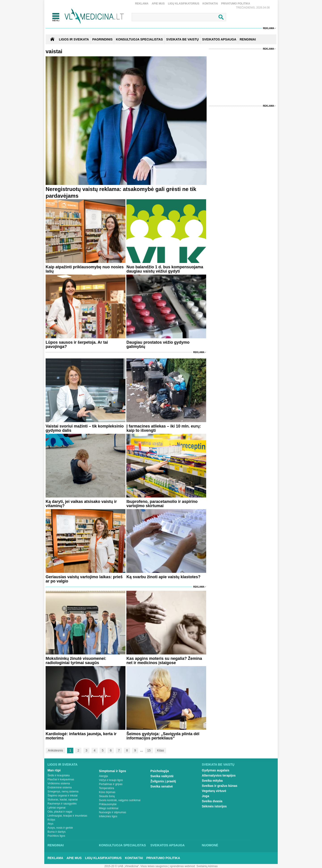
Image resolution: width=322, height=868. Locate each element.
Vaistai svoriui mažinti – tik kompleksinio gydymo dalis (85, 428)
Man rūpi (54, 770)
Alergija (104, 776)
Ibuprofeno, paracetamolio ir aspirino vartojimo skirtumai (162, 504)
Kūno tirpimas (107, 792)
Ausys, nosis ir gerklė (60, 828)
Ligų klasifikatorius (184, 4)
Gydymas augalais (216, 770)
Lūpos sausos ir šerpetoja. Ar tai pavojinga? (77, 344)
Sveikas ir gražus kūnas (220, 786)
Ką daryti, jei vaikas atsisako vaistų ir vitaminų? (81, 504)
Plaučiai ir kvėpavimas (61, 779)
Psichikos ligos (56, 836)
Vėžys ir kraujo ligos (111, 780)
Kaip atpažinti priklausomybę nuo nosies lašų (85, 269)
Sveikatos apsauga (168, 845)
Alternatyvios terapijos (219, 775)
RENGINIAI (248, 39)
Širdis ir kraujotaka (59, 775)
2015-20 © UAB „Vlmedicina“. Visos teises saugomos (136, 866)
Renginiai (56, 845)
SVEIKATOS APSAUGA (219, 39)
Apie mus (158, 4)
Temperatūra (107, 788)
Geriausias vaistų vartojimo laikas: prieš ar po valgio (84, 579)
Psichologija (160, 771)
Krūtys (51, 820)
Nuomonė (210, 845)
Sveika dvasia (212, 801)
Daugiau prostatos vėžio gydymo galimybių (158, 344)
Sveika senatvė (162, 786)
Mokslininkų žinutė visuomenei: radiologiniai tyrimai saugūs (76, 661)
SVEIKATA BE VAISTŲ (182, 39)
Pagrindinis (103, 39)
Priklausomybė (108, 804)
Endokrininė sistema (60, 788)
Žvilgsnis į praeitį (163, 781)
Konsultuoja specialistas (123, 845)
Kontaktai (210, 4)
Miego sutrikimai (109, 808)
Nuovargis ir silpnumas (113, 812)
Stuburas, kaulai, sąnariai (63, 800)
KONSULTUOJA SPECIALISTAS (139, 39)
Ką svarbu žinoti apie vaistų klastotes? (163, 577)
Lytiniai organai (57, 808)
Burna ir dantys (57, 832)
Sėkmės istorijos (214, 806)
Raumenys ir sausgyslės (62, 804)
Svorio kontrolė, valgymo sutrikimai (120, 800)
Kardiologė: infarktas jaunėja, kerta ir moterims (81, 736)
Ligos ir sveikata (74, 39)
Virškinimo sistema (59, 783)
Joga (206, 796)
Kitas (160, 750)
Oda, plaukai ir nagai (60, 812)
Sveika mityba (212, 781)
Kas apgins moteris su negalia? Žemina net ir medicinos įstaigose (164, 661)
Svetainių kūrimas (207, 866)
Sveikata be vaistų (218, 764)
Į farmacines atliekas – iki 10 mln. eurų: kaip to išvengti (164, 428)
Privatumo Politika (236, 4)
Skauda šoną (107, 796)
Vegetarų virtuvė (214, 791)
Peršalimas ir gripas (111, 784)
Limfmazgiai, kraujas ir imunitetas (67, 816)
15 (149, 750)
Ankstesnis (55, 750)
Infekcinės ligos (108, 816)
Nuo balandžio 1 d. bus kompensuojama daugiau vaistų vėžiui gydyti (165, 269)
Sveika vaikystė (162, 776)
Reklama (142, 4)
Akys (51, 824)
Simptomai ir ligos (113, 771)
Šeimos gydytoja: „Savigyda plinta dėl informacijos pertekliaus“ (163, 736)
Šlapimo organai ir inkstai (63, 796)
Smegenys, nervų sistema (63, 792)
